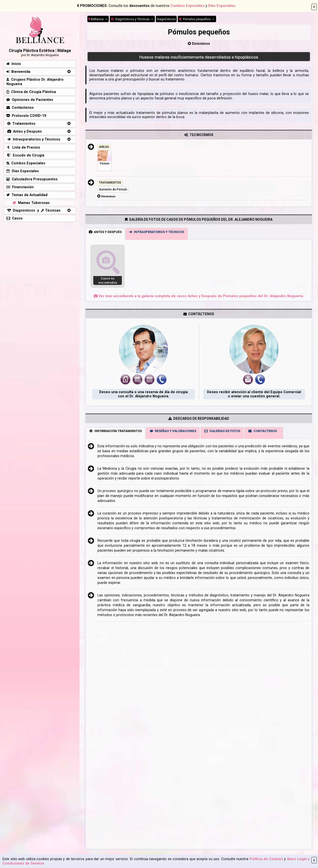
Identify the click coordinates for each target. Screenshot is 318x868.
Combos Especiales (188, 6)
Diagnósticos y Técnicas (131, 19)
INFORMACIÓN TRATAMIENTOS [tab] (115, 431)
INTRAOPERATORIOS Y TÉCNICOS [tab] (157, 232)
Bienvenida (18, 72)
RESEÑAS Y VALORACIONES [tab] (173, 431)
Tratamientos (21, 124)
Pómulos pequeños (195, 19)
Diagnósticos (166, 19)
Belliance (96, 19)
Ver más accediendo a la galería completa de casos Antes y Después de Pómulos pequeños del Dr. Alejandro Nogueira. (199, 296)
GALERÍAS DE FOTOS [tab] (222, 431)
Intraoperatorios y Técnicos (33, 139)
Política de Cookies (266, 859)
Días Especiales (222, 6)
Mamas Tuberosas (31, 203)
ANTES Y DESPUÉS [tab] (105, 232)
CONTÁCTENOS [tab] (262, 431)
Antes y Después (24, 132)
